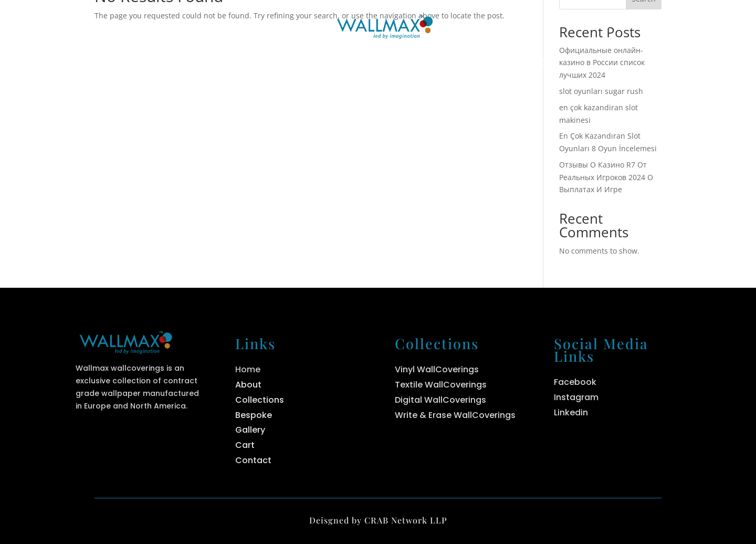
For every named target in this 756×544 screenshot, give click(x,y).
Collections (359, 63)
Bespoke (457, 63)
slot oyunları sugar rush (601, 91)
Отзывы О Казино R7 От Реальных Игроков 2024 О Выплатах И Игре (606, 177)
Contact (537, 63)
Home (212, 63)
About (278, 63)
